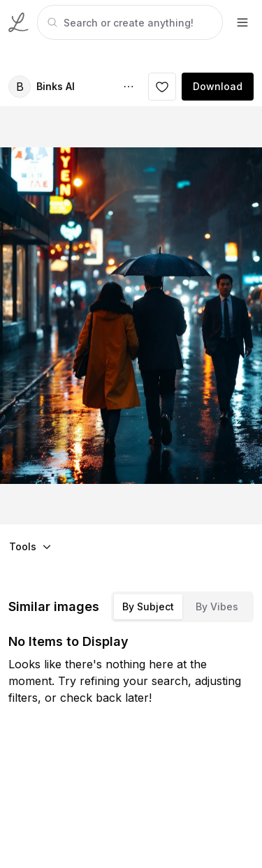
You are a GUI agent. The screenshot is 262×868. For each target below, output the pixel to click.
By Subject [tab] (148, 606)
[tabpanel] (129, 22)
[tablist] (182, 607)
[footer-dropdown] (242, 22)
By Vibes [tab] (217, 606)
